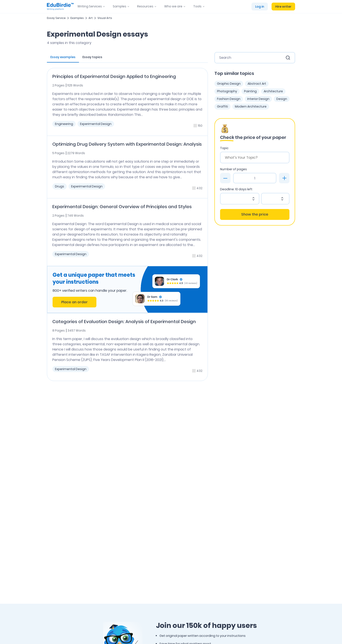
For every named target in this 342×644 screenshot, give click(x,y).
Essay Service (56, 18)
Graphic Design (229, 84)
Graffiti (222, 106)
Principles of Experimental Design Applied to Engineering (114, 76)
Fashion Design (229, 99)
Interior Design (258, 99)
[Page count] (255, 178)
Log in (260, 7)
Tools (197, 6)
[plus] (284, 178)
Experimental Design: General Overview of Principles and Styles (122, 207)
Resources (145, 6)
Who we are (173, 6)
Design (282, 99)
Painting (250, 91)
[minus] (225, 178)
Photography (227, 91)
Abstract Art (257, 84)
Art (91, 18)
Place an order (74, 302)
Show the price (255, 214)
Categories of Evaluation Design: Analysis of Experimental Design (124, 322)
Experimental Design (96, 124)
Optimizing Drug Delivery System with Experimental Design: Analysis (127, 144)
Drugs (60, 186)
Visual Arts (105, 18)
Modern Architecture (251, 106)
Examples (77, 18)
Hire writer (283, 7)
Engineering (64, 124)
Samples (120, 6)
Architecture (273, 91)
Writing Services (90, 6)
